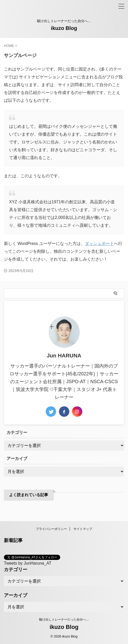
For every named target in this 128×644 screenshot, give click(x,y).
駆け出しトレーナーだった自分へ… (64, 620)
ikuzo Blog (64, 28)
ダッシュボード (99, 244)
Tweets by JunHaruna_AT (28, 563)
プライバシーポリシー (51, 529)
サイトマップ (83, 529)
